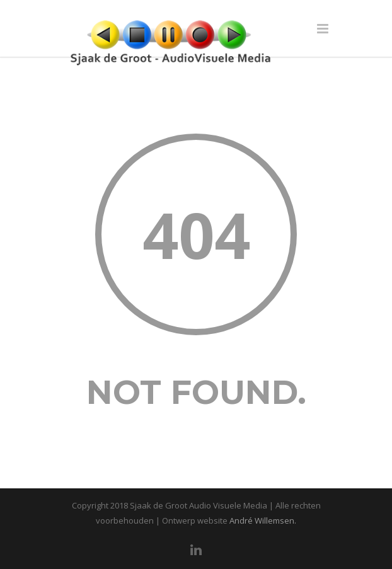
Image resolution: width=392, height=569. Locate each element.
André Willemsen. (263, 520)
